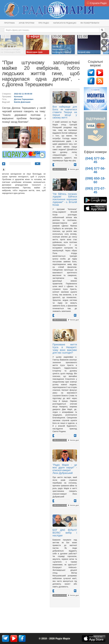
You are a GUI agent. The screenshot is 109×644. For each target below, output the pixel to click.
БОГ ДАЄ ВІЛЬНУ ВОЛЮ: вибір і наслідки (65, 533)
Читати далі (73, 169)
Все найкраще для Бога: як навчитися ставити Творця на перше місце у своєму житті (65, 112)
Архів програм (26, 23)
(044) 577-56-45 (95, 160)
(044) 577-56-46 (95, 170)
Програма (9, 23)
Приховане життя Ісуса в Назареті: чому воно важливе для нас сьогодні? (65, 349)
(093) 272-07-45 (95, 190)
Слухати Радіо (97, 3)
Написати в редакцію (65, 23)
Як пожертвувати (90, 23)
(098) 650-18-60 (95, 180)
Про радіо (44, 23)
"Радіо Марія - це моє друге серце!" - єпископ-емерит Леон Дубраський (65, 469)
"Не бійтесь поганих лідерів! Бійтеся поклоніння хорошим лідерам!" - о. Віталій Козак (65, 199)
